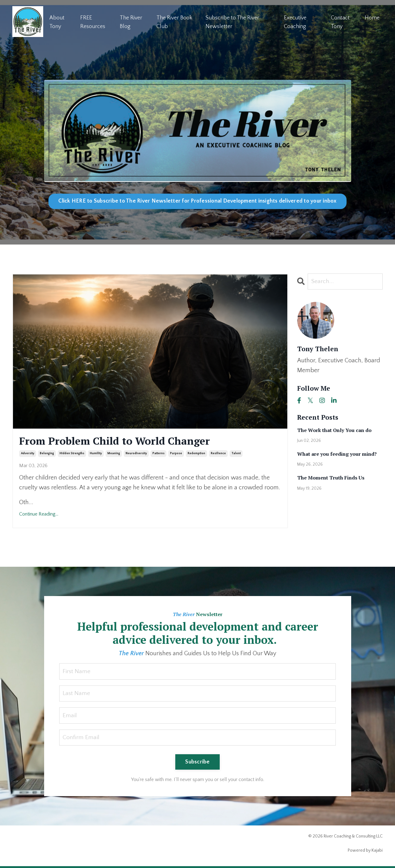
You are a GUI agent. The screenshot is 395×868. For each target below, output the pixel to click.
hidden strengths (72, 454)
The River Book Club (174, 22)
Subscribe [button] (197, 763)
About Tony (57, 22)
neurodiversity (136, 454)
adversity (28, 454)
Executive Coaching (295, 22)
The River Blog (131, 22)
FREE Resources (93, 22)
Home (372, 18)
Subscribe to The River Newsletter (232, 22)
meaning (114, 454)
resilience (218, 454)
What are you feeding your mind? (337, 454)
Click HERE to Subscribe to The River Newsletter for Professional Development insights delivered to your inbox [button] (197, 201)
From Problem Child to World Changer (122, 441)
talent (236, 454)
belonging (47, 454)
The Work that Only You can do (334, 430)
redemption (196, 454)
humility (96, 454)
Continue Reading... (39, 515)
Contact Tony (340, 22)
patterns (158, 454)
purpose (176, 454)
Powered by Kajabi (365, 852)
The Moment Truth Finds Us (331, 478)
